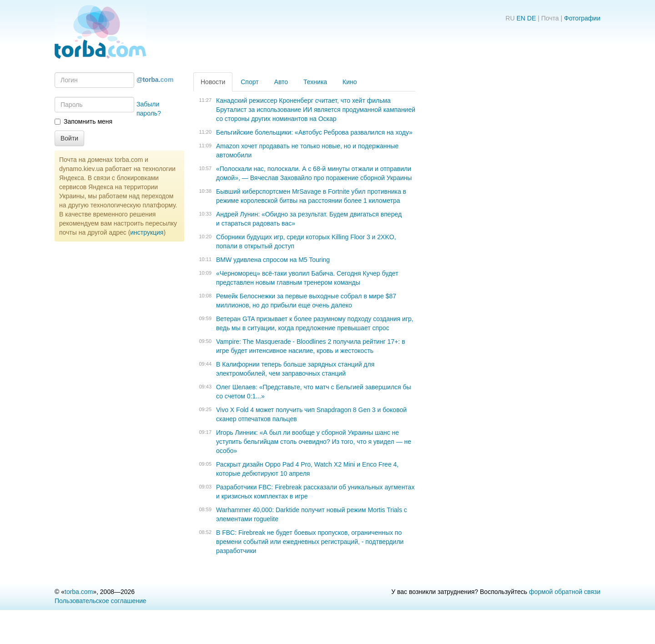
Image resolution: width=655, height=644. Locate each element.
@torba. (155, 80)
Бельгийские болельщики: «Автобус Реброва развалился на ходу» (314, 132)
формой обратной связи (565, 592)
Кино (350, 82)
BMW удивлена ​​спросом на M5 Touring (273, 260)
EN (521, 18)
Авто (281, 82)
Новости (213, 82)
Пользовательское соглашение (101, 601)
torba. (79, 592)
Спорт (249, 82)
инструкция (147, 232)
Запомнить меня (83, 121)
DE (532, 18)
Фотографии (582, 18)
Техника (315, 82)
